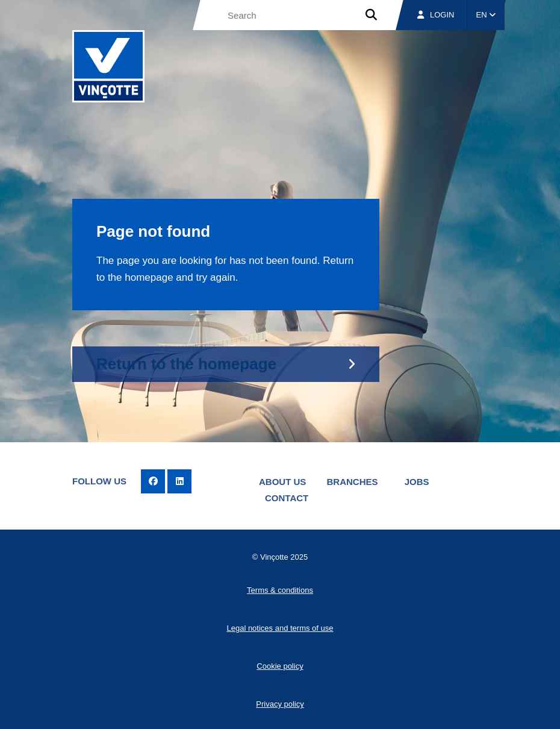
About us (282, 482)
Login (436, 15)
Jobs (417, 482)
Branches (353, 482)
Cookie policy (280, 666)
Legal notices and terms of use (280, 628)
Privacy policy (280, 704)
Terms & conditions (280, 590)
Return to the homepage (186, 364)
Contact (287, 498)
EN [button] (486, 15)
